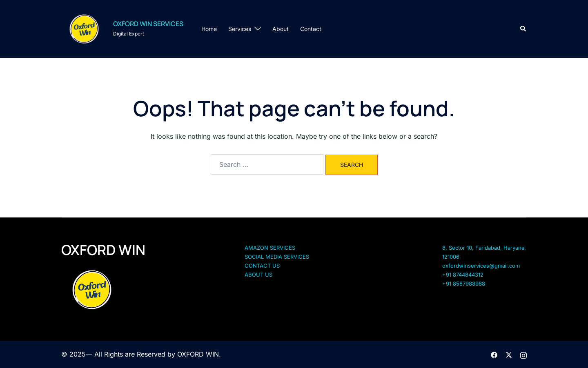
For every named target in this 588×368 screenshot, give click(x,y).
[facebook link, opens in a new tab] (494, 354)
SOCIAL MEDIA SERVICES (277, 257)
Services (240, 29)
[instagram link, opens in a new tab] (523, 354)
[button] (523, 29)
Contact (311, 29)
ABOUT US (258, 275)
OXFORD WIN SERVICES (148, 24)
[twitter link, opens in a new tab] (509, 354)
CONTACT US (262, 266)
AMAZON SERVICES (270, 248)
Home (209, 29)
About (281, 29)
